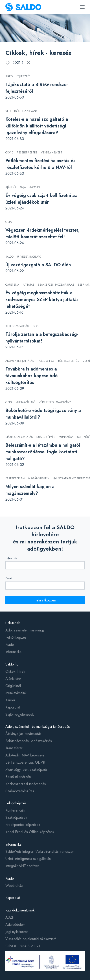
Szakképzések (16, 817)
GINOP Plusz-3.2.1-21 (23, 946)
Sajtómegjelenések (20, 714)
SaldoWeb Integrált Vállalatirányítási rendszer (40, 852)
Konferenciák (15, 810)
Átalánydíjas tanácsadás (23, 734)
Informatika (13, 652)
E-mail (9, 578)
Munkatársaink (16, 693)
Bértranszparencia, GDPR (25, 762)
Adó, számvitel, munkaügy (25, 630)
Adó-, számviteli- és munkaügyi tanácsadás (38, 727)
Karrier (10, 700)
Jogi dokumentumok (20, 910)
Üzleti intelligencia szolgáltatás (28, 859)
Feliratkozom (45, 600)
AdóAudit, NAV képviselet (25, 755)
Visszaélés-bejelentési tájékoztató (31, 939)
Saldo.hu (12, 664)
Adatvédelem (15, 925)
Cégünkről (13, 686)
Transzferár (14, 748)
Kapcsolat (13, 707)
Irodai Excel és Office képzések (30, 832)
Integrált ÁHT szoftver (22, 866)
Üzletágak (13, 623)
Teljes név (11, 558)
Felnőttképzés (16, 637)
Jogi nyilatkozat (16, 932)
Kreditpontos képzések (23, 825)
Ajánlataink (13, 679)
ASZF (10, 917)
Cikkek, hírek (15, 671)
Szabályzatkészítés (20, 791)
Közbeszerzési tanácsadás (26, 784)
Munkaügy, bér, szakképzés (26, 770)
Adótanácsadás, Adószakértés (29, 741)
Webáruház (14, 886)
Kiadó (10, 645)
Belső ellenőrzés (18, 777)
